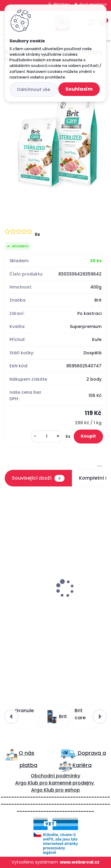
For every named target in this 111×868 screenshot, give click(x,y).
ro (45, 783)
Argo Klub (27, 783)
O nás (26, 753)
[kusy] (47, 437)
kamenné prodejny (71, 783)
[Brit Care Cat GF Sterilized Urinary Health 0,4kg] (55, 140)
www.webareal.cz (80, 862)
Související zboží (38, 478)
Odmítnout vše (33, 89)
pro (59, 790)
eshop (72, 790)
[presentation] (9, 574)
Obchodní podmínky (55, 776)
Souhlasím (79, 89)
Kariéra (82, 765)
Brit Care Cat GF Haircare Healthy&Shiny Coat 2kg (54, 604)
